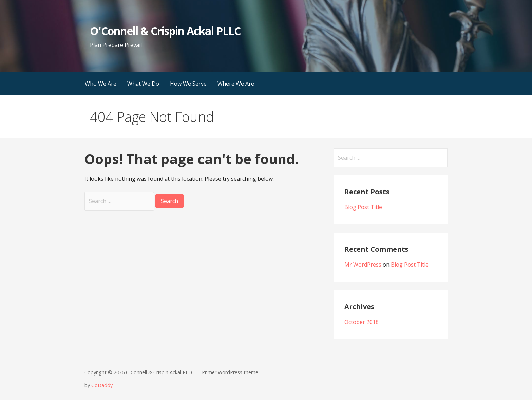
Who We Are (101, 84)
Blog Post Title (363, 207)
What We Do (143, 84)
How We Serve (188, 84)
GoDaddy (102, 385)
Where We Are (236, 84)
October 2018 (362, 322)
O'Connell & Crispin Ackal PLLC (165, 31)
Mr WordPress (363, 265)
